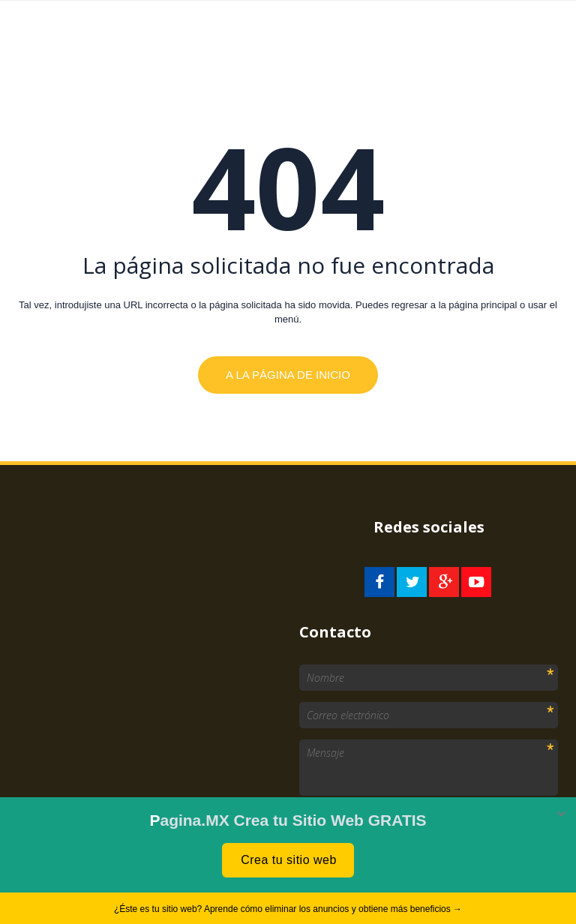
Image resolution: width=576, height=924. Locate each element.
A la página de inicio (288, 375)
